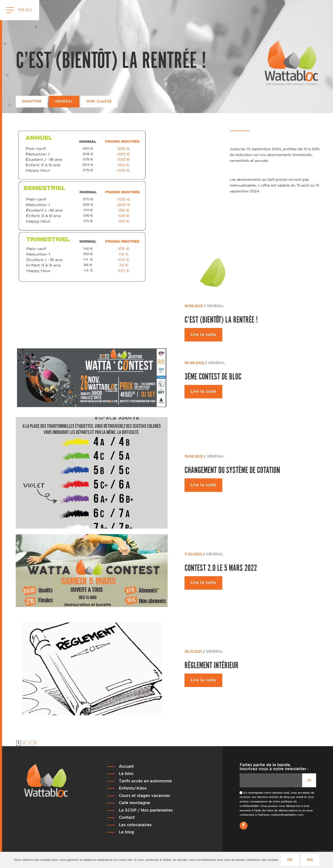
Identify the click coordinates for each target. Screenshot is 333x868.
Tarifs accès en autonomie (145, 781)
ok (309, 780)
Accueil (126, 767)
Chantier (32, 102)
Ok (290, 860)
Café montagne (134, 803)
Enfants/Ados (133, 788)
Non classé (99, 102)
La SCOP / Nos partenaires (146, 810)
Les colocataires (135, 825)
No (310, 860)
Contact (127, 818)
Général (64, 102)
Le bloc (126, 774)
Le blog (126, 832)
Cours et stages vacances (144, 796)
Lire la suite (204, 335)
